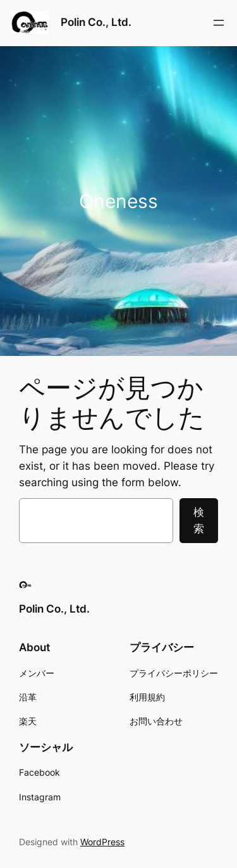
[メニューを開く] (219, 23)
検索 (199, 520)
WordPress (102, 842)
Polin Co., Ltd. (96, 22)
